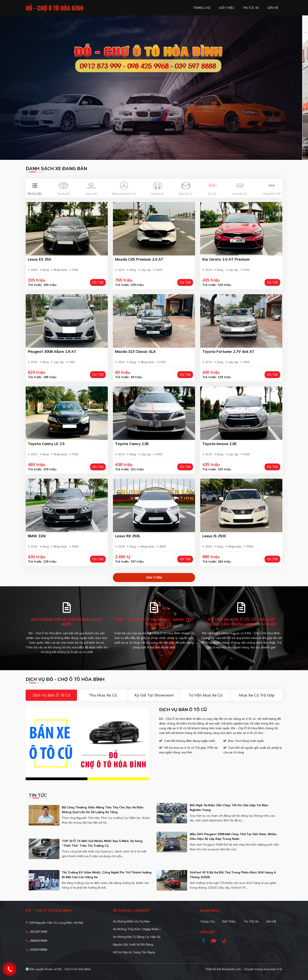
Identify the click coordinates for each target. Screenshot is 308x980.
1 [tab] (152, 153)
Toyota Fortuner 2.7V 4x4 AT (228, 351)
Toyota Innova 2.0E (219, 444)
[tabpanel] (154, 88)
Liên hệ (271, 921)
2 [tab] (156, 153)
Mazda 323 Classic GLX (135, 351)
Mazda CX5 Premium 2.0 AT (139, 259)
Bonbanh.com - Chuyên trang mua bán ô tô (252, 969)
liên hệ (273, 8)
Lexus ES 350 (39, 259)
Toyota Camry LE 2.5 (46, 444)
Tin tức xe (251, 921)
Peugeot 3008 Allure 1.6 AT (52, 351)
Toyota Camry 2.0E (132, 444)
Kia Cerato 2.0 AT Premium (226, 259)
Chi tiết (98, 282)
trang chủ (202, 8)
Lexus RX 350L (128, 536)
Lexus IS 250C (214, 536)
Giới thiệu (229, 921)
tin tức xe (251, 8)
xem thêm (154, 578)
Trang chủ (207, 921)
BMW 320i (37, 536)
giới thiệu (227, 8)
